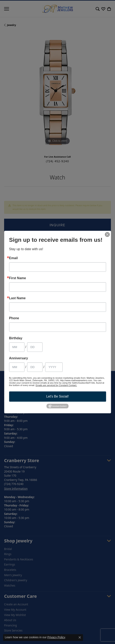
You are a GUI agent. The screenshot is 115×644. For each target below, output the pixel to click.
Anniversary (19, 358)
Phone (14, 318)
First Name (18, 278)
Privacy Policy (56, 637)
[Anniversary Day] (35, 367)
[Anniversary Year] (54, 367)
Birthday (16, 338)
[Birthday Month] (17, 347)
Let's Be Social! (58, 396)
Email (13, 258)
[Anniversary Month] (17, 367)
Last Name (17, 298)
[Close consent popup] (80, 637)
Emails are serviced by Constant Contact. (56, 385)
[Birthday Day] (35, 347)
